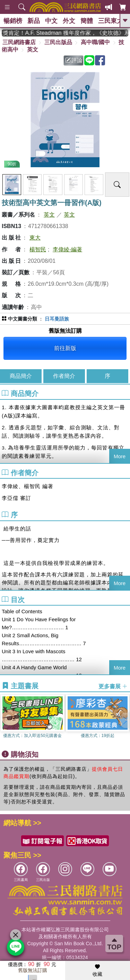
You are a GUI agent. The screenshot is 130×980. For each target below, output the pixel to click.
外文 (69, 21)
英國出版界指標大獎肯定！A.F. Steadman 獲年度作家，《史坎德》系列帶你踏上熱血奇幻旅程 (65, 33)
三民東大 (111, 21)
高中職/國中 (95, 42)
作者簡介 (64, 376)
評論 (74, 60)
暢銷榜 (13, 21)
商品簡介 (21, 376)
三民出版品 (58, 42)
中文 (51, 21)
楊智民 (38, 249)
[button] (125, 720)
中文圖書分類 (23, 319)
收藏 (97, 971)
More (120, 456)
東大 (35, 238)
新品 (34, 21)
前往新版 (65, 348)
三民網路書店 (19, 42)
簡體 (87, 21)
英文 (33, 50)
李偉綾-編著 (67, 249)
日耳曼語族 (57, 319)
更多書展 (113, 686)
